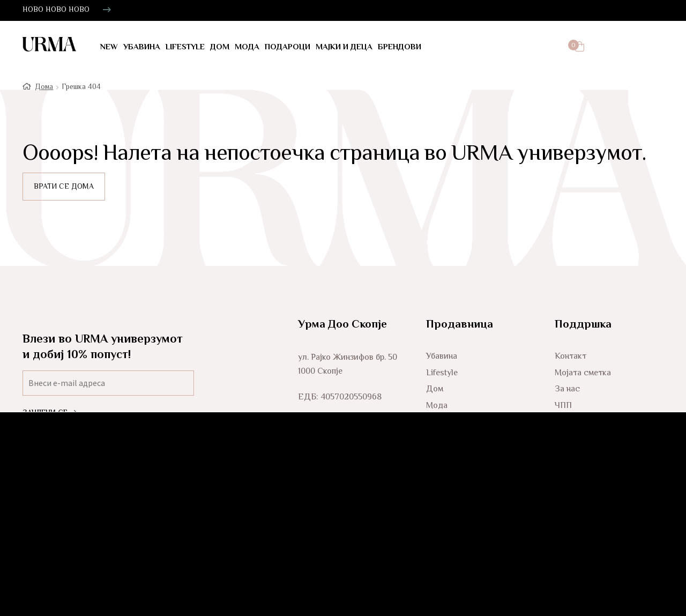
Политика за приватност (602, 443)
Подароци (288, 47)
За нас (567, 394)
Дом (220, 47)
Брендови (400, 47)
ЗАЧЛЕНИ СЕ (49, 418)
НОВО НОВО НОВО (56, 10)
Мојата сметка (583, 378)
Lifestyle (442, 378)
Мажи (437, 443)
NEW (109, 47)
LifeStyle (185, 47)
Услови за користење (596, 476)
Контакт (571, 361)
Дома (44, 91)
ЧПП (563, 410)
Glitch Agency (640, 558)
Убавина (142, 47)
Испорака (573, 427)
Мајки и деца (344, 47)
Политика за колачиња (599, 460)
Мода (247, 47)
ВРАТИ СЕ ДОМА (64, 191)
